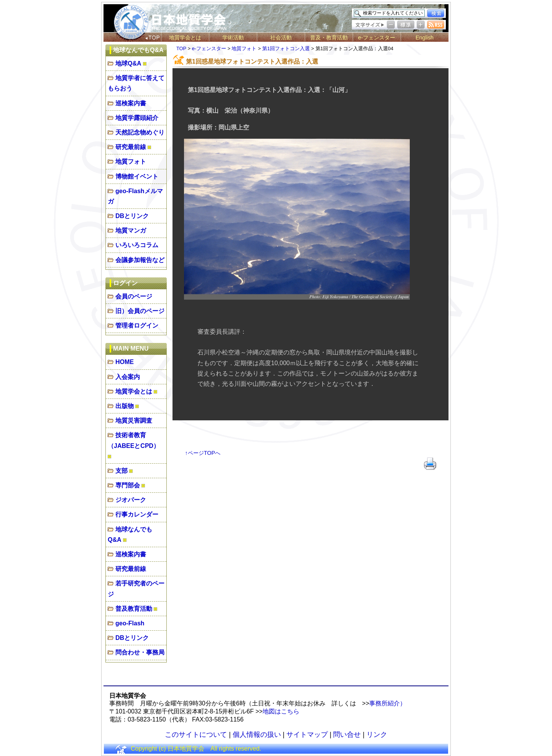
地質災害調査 (134, 421)
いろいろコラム (137, 245)
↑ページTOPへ (203, 453)
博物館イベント (137, 176)
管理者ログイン (137, 326)
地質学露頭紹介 (137, 118)
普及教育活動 (134, 609)
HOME (125, 362)
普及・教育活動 (329, 38)
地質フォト (131, 162)
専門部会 (128, 485)
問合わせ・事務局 (140, 652)
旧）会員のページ (140, 311)
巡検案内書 (131, 103)
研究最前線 (131, 147)
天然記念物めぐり (140, 132)
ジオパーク (131, 500)
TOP (181, 48)
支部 (122, 471)
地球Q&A (128, 63)
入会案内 (128, 377)
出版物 (125, 406)
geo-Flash (130, 623)
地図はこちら (281, 711)
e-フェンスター (377, 38)
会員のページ (134, 296)
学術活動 (233, 38)
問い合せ (347, 735)
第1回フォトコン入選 (286, 48)
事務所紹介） (388, 703)
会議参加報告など (140, 260)
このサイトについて (196, 735)
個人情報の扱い (257, 735)
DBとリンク (132, 216)
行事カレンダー (137, 514)
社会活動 (281, 38)
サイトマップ (307, 735)
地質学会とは (185, 38)
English (425, 38)
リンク (377, 735)
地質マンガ (131, 230)
